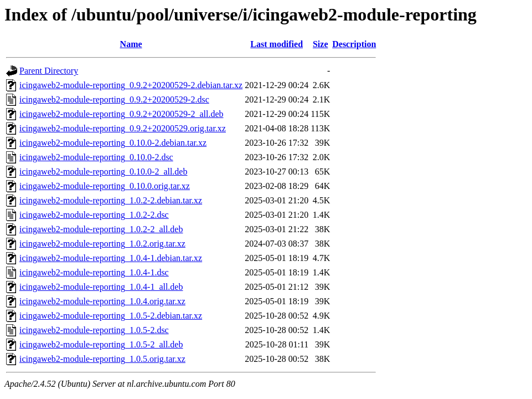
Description (354, 44)
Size (321, 44)
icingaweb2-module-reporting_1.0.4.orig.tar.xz (102, 301)
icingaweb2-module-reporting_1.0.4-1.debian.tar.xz (111, 258)
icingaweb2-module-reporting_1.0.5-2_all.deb (101, 344)
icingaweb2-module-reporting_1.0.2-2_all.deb (101, 229)
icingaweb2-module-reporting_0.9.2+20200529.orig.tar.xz (123, 128)
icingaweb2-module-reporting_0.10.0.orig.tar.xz (105, 186)
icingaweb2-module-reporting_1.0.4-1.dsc (94, 272)
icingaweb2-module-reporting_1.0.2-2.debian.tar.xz (111, 200)
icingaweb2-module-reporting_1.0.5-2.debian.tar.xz (111, 316)
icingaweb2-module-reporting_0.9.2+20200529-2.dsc (114, 99)
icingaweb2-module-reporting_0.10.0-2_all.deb (103, 172)
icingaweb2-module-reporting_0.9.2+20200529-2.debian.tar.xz (131, 85)
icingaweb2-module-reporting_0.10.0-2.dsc (96, 157)
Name (131, 44)
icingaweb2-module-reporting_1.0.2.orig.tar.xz (102, 244)
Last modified (277, 44)
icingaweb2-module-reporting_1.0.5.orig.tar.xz (102, 359)
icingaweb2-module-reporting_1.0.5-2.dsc (94, 330)
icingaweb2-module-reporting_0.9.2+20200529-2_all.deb (122, 114)
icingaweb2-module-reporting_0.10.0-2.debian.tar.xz (113, 143)
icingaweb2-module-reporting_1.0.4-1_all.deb (101, 287)
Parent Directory (49, 71)
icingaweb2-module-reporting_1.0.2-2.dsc (94, 215)
